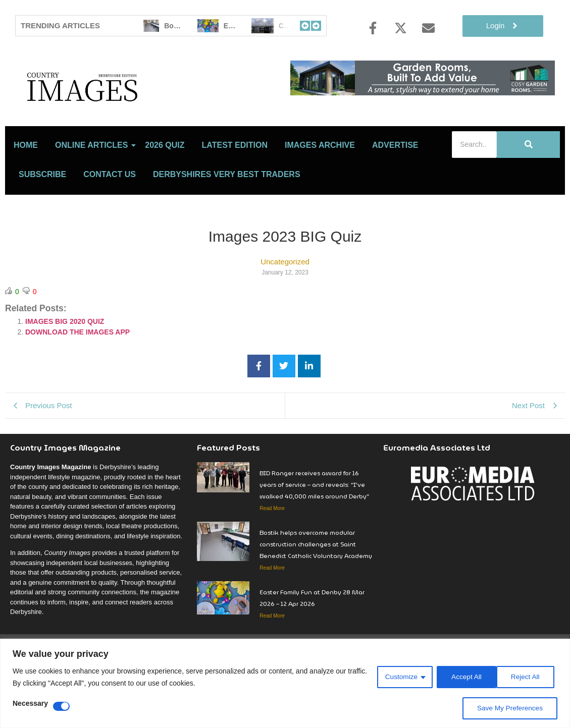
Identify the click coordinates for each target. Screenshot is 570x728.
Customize (398, 677)
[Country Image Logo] (141, 109)
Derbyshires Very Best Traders (227, 219)
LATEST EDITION (235, 189)
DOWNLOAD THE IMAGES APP (77, 376)
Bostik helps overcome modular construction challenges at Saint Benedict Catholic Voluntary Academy (316, 589)
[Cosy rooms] (423, 93)
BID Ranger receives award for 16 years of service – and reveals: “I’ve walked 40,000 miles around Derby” (314, 529)
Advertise (395, 189)
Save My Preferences (509, 708)
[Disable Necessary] (61, 706)
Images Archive (320, 189)
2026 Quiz (165, 189)
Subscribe (42, 219)
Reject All (463, 677)
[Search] (474, 189)
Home (26, 189)
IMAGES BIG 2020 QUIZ (65, 366)
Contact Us (110, 219)
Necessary (30, 704)
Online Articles (93, 189)
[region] (285, 683)
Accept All (527, 677)
